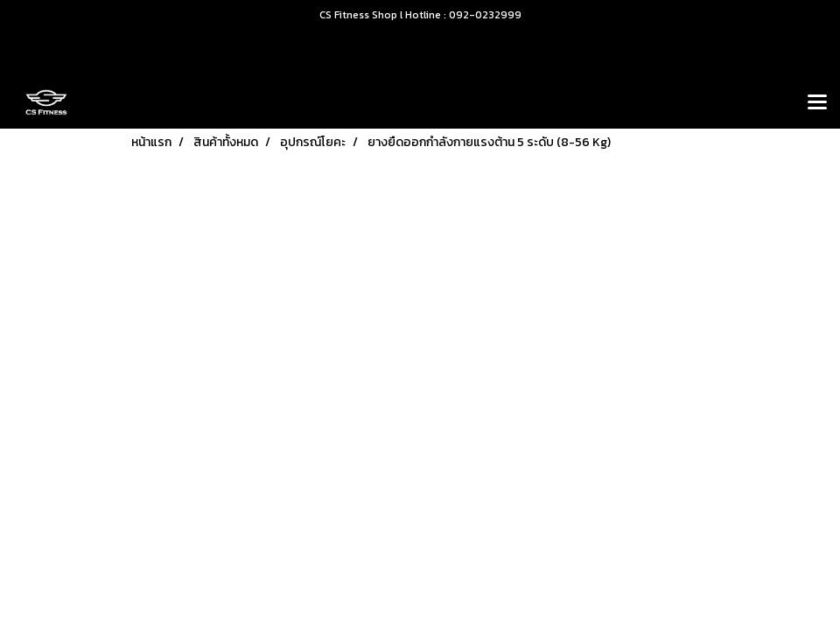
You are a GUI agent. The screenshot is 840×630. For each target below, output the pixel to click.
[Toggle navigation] (817, 103)
